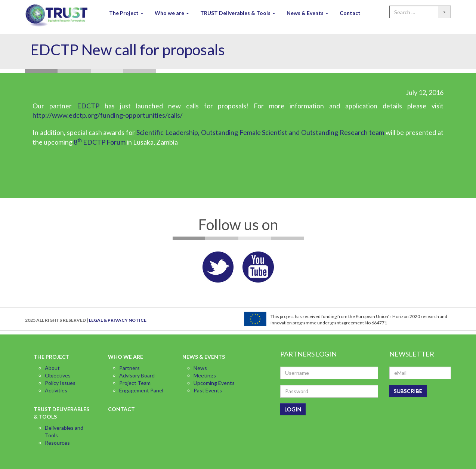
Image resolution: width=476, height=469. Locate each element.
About (52, 368)
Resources (57, 443)
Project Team (135, 383)
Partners (129, 368)
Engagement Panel (141, 390)
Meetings (205, 375)
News (200, 368)
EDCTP (88, 106)
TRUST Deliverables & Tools (238, 13)
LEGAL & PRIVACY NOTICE (118, 320)
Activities (56, 390)
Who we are (172, 13)
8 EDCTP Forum (100, 142)
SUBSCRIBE (408, 391)
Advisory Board (137, 375)
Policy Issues (60, 383)
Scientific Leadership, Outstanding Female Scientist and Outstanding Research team (260, 132)
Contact (350, 13)
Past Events (208, 390)
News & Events (307, 13)
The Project (126, 13)
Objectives (58, 375)
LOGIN (293, 409)
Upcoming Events (214, 383)
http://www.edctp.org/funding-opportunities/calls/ (108, 115)
